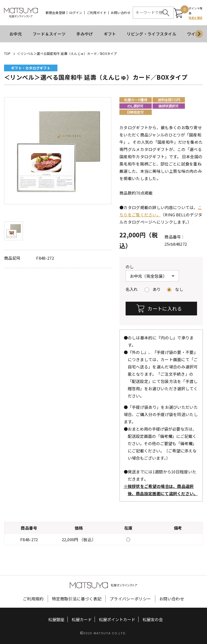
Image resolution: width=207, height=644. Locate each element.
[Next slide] (199, 34)
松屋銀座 (56, 619)
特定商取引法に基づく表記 (77, 598)
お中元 (16, 34)
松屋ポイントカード (117, 619)
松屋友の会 (153, 619)
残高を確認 (196, 18)
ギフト (110, 34)
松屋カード (82, 619)
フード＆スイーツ (49, 34)
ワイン (193, 34)
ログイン (76, 13)
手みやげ (84, 34)
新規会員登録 (55, 13)
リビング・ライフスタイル (151, 34)
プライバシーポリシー (130, 598)
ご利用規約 (33, 598)
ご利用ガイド (97, 13)
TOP (7, 53)
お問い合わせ (121, 13)
